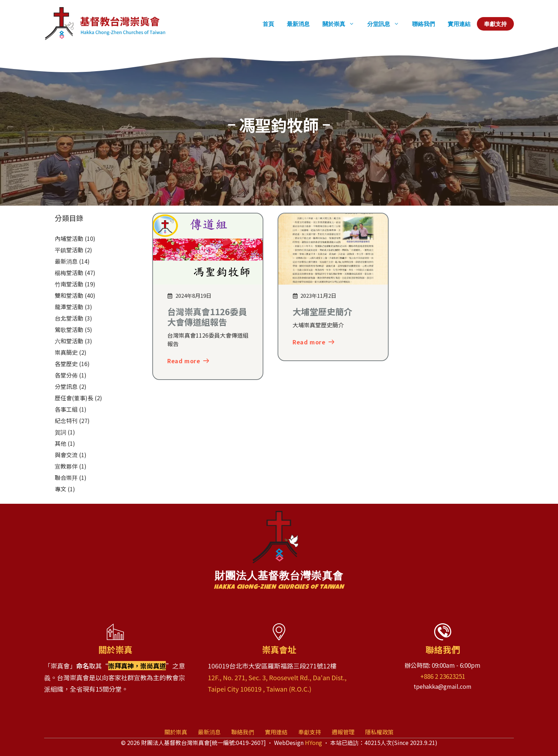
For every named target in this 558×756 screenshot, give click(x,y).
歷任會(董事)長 (74, 398)
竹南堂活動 (69, 284)
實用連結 (459, 24)
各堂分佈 (66, 375)
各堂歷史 (66, 364)
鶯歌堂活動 (69, 329)
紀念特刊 (66, 421)
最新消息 (298, 24)
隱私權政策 (379, 732)
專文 (60, 489)
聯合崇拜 (66, 477)
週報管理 (343, 732)
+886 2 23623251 (443, 676)
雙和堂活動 (69, 295)
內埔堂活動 (69, 238)
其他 (60, 443)
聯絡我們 (423, 24)
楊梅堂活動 (69, 273)
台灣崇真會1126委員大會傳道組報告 (207, 317)
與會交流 (66, 455)
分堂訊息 (386, 24)
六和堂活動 (69, 341)
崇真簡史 (66, 352)
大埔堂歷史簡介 (322, 311)
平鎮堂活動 (69, 250)
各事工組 (66, 409)
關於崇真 (342, 24)
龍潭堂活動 (69, 307)
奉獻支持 (495, 24)
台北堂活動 (69, 318)
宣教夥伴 (66, 466)
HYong (314, 742)
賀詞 (60, 432)
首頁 (268, 24)
